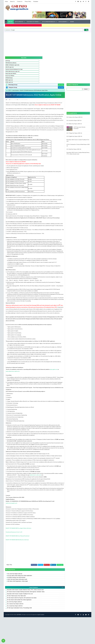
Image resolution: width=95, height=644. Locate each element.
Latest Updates (29, 55)
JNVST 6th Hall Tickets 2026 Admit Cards (31, 606)
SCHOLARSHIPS (63, 15)
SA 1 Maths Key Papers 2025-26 (74, 89)
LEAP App (7, 53)
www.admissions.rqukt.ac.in (36, 382)
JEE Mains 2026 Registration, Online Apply (31, 608)
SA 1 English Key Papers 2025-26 (75, 101)
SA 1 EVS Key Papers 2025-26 (28, 600)
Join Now (61, 49)
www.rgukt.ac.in (23, 382)
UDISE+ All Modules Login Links (10, 59)
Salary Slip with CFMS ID (11, 70)
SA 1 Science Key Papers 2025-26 (29, 630)
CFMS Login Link (9, 79)
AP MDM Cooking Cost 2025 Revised (30, 604)
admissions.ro (59, 498)
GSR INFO (19, 641)
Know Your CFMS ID (10, 72)
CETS (23, 55)
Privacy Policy (28, 1)
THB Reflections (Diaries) (9, 56)
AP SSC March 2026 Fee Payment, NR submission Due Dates (35, 624)
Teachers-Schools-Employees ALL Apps (10, 64)
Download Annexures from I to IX (28, 558)
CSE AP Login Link (9, 62)
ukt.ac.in (23, 500)
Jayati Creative (40, 641)
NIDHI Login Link (9, 77)
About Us (12, 1)
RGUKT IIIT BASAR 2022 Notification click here (31, 566)
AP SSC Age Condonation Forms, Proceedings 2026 (33, 634)
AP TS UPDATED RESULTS (49, 15)
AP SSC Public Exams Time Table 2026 (30, 622)
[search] (44, 22)
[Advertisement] (47, 36)
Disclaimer (36, 1)
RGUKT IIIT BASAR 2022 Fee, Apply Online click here (32, 555)
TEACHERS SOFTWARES (33, 15)
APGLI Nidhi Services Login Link (10, 68)
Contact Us (19, 1)
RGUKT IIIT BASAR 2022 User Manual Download (31, 562)
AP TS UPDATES (19, 15)
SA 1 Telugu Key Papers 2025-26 (74, 98)
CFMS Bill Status (9, 75)
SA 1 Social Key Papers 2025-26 (28, 632)
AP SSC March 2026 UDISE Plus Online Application (33, 602)
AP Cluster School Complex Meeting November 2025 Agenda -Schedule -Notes (39, 618)
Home (6, 1)
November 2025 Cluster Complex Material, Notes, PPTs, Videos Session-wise (39, 616)
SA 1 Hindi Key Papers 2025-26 (74, 114)
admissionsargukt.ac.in (29, 530)
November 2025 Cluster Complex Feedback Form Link (33, 620)
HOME (11, 15)
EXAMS (72, 15)
